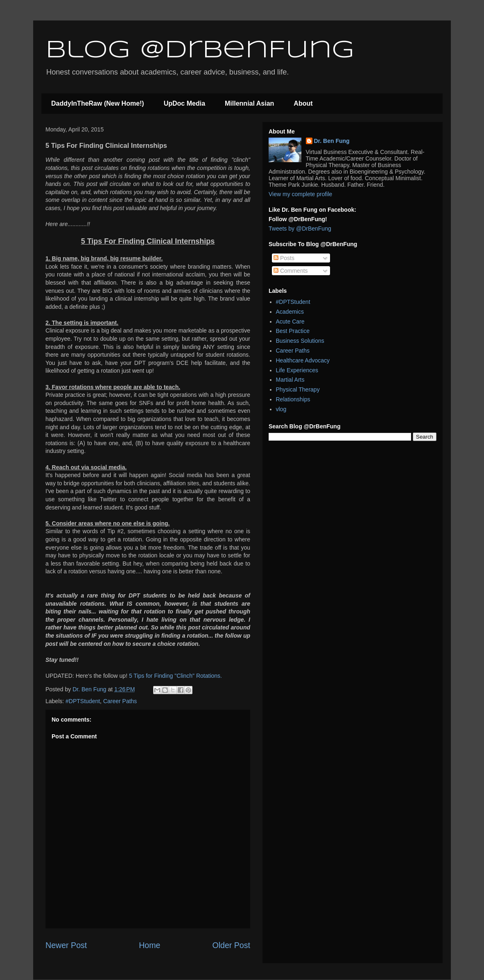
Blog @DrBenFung (200, 50)
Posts (284, 258)
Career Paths (120, 701)
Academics (290, 312)
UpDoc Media (184, 103)
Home (149, 945)
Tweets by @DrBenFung (300, 229)
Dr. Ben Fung (332, 141)
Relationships (293, 399)
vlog (281, 409)
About (303, 103)
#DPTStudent (83, 701)
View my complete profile (300, 194)
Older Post (231, 945)
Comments (291, 271)
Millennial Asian (249, 103)
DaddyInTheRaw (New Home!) (98, 103)
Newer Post (66, 945)
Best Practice (293, 331)
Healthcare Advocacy (303, 360)
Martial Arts (290, 380)
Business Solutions (300, 341)
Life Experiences (297, 370)
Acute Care (290, 321)
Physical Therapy (298, 389)
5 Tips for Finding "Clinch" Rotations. (175, 676)
